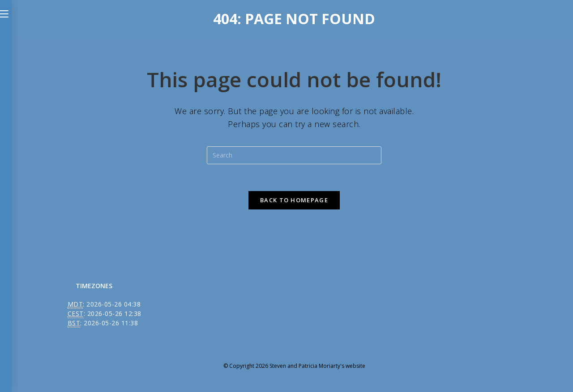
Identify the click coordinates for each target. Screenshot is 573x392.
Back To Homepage (294, 200)
